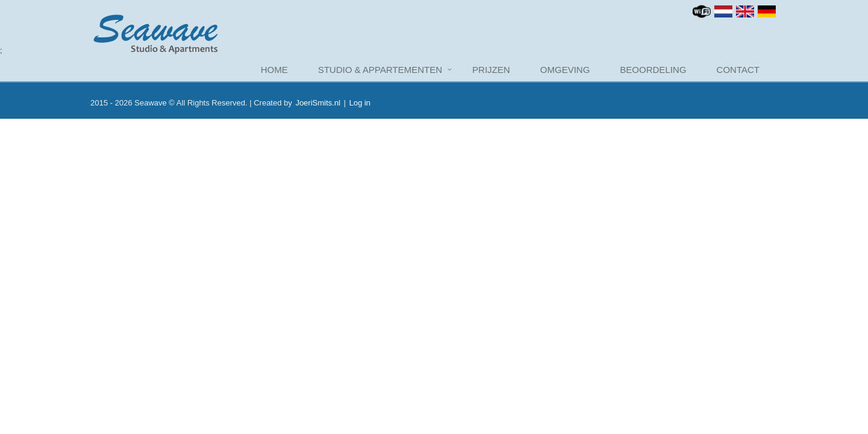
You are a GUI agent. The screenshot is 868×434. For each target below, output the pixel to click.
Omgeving (565, 70)
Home (274, 70)
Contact (738, 70)
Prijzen (492, 70)
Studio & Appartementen (380, 70)
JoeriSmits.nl (318, 103)
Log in (360, 103)
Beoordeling (653, 70)
